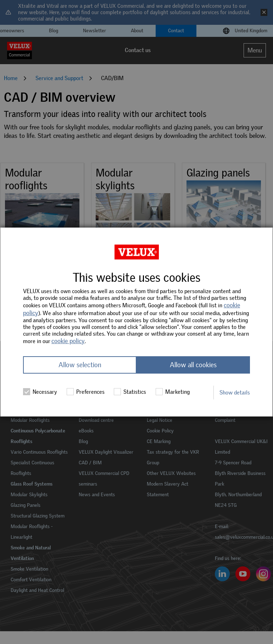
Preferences (86, 392)
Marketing (173, 392)
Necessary (40, 392)
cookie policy (68, 341)
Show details (235, 393)
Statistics (130, 392)
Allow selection (80, 365)
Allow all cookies (193, 365)
